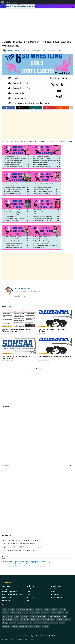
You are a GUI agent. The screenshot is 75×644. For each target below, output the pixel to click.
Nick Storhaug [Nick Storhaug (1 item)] (8, 620)
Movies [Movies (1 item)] (39, 616)
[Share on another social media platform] (71, 108)
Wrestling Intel (56, 586)
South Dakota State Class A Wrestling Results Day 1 (19, 550)
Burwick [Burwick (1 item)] (47, 609)
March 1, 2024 (27, 51)
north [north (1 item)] (16, 620)
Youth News (55, 594)
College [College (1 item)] (6, 613)
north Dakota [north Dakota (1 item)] (25, 620)
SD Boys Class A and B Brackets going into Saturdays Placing (31, 562)
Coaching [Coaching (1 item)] (63, 609)
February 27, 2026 (8, 361)
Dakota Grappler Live (10, 592)
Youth (53, 592)
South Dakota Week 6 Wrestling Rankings (19, 564)
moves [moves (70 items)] (32, 616)
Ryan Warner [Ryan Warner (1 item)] (27, 623)
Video (28, 600)
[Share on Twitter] (22, 108)
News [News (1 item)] (64, 616)
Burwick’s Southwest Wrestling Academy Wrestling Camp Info (17, 330)
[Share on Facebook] (9, 108)
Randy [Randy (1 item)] (5, 623)
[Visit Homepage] (21, 6)
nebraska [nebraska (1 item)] (57, 616)
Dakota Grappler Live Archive (13, 594)
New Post (30, 589)
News (43, 51)
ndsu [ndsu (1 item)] (50, 616)
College (5, 589)
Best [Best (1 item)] (32, 609)
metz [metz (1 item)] (16, 616)
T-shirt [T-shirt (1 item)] (46, 623)
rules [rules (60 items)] (19, 623)
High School (37, 51)
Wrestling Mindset (57, 589)
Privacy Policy (29, 636)
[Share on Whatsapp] (36, 108)
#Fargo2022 (6, 586)
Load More (37, 368)
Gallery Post (7, 597)
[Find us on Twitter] (47, 636)
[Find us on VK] (52, 636)
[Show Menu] (3, 6)
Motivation (30, 586)
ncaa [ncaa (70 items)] (45, 616)
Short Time (30, 597)
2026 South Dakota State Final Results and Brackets (19, 544)
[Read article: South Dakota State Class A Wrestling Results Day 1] (56, 346)
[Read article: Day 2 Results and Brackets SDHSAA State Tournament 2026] (19, 346)
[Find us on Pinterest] (49, 636)
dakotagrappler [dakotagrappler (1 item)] (34, 613)
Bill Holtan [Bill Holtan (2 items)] (39, 609)
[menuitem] (3, 2)
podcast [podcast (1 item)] (68, 620)
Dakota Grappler (14, 51)
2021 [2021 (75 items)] (5, 609)
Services (13, 636)
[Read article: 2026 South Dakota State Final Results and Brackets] (56, 319)
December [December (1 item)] (45, 613)
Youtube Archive (56, 597)
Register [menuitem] (14, 2)
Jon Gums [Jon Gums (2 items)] (54, 613)
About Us (5, 636)
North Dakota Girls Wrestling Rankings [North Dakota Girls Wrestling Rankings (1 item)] (43, 620)
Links (20, 636)
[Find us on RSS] (54, 636)
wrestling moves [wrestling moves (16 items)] (35, 626)
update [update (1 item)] (62, 623)
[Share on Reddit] (63, 108)
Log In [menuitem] (8, 2)
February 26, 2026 (44, 361)
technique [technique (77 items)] (54, 623)
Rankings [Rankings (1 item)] (12, 623)
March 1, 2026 (43, 334)
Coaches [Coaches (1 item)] (55, 609)
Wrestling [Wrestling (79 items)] (6, 626)
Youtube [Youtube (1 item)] (46, 626)
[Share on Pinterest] (49, 108)
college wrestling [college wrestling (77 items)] (16, 613)
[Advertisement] (37, 26)
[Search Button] (72, 6)
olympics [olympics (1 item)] (60, 620)
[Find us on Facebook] (44, 636)
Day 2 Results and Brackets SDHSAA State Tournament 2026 (22, 547)
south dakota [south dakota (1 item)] (38, 623)
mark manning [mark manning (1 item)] (8, 616)
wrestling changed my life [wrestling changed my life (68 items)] (20, 626)
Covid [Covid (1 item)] (25, 613)
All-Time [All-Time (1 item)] (11, 609)
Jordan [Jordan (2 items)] (61, 613)
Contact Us (39, 636)
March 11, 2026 (7, 334)
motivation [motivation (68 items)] (24, 616)
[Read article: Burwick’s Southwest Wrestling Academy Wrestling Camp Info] (19, 319)
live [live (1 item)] (67, 613)
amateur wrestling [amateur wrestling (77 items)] (22, 609)
